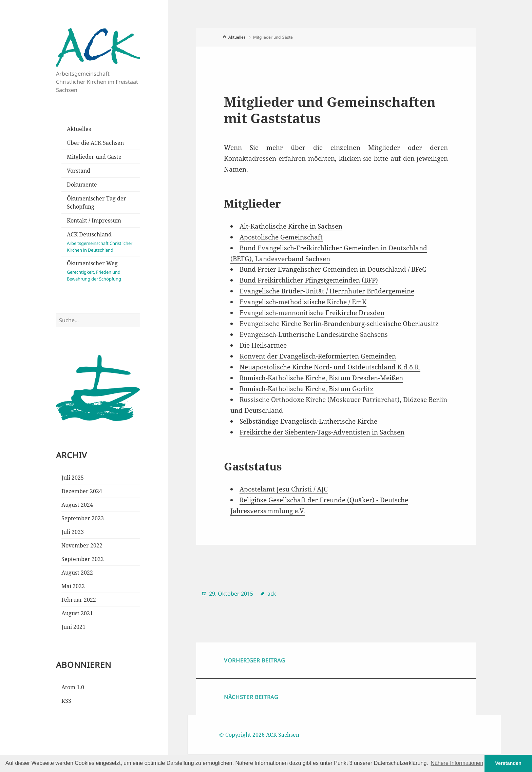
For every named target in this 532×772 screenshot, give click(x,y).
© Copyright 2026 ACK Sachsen (259, 735)
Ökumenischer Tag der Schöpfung (97, 202)
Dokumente (82, 185)
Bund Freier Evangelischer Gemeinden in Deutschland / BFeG (333, 269)
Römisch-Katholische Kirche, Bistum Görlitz (307, 389)
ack (272, 594)
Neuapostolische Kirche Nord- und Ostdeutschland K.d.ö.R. (330, 367)
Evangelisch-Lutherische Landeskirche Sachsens (314, 334)
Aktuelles (79, 129)
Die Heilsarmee (263, 345)
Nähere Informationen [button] (457, 763)
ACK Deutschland (103, 242)
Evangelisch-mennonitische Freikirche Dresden (312, 313)
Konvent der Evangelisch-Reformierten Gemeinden (318, 356)
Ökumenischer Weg (103, 271)
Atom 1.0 (73, 687)
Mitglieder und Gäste (94, 157)
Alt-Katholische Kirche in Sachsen (291, 226)
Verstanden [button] (508, 763)
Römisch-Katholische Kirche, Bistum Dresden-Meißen (321, 378)
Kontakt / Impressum (94, 220)
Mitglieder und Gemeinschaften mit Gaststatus (330, 110)
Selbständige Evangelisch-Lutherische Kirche (308, 421)
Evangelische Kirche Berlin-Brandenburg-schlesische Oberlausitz (339, 324)
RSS (66, 701)
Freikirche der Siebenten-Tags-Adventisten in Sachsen (322, 432)
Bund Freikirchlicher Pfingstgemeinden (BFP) (309, 280)
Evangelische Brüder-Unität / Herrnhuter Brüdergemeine (327, 291)
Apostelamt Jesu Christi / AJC (284, 489)
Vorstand (79, 171)
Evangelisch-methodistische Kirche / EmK (303, 302)
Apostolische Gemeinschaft (281, 237)
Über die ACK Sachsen (95, 143)
